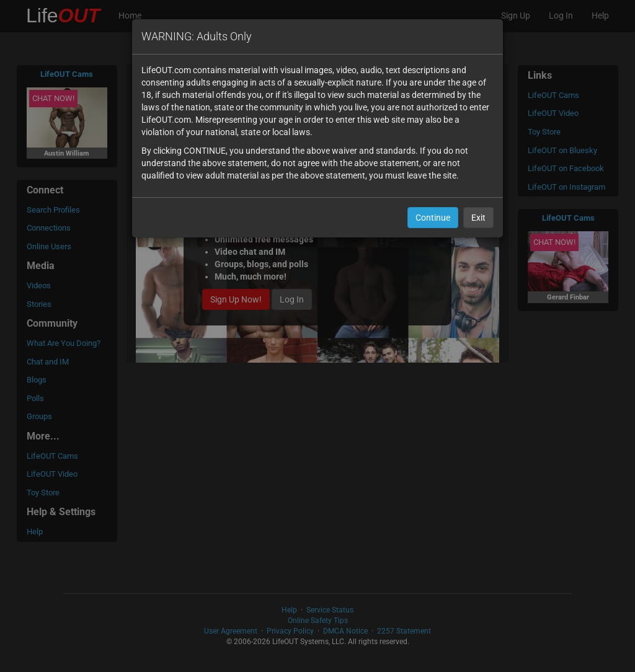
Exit (478, 218)
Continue (433, 218)
